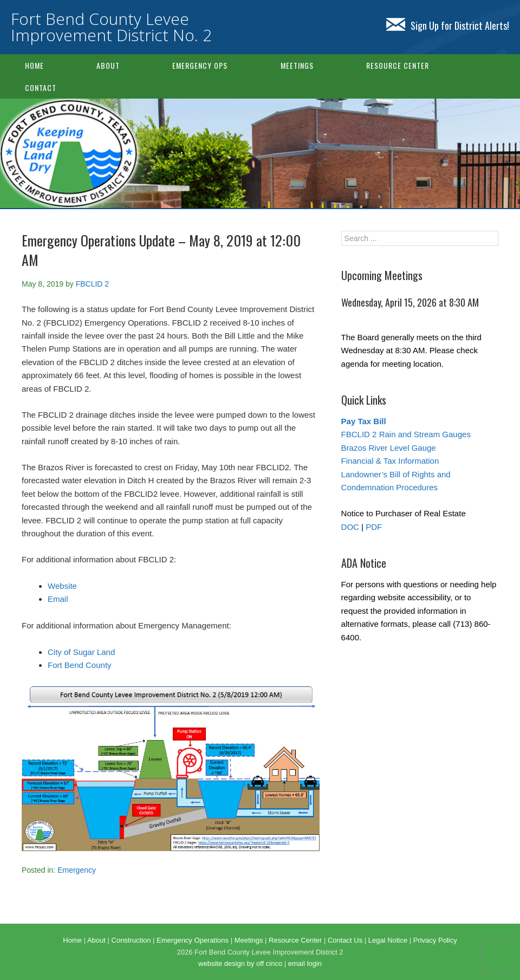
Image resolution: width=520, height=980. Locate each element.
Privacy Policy (435, 940)
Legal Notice (388, 940)
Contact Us (345, 940)
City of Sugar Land (81, 652)
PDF (374, 527)
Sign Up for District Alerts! (448, 25)
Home (34, 65)
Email (58, 599)
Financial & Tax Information (390, 461)
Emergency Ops (200, 65)
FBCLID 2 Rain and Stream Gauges (406, 434)
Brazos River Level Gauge (389, 448)
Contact (41, 87)
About (108, 65)
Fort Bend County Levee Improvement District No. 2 (111, 27)
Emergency (77, 870)
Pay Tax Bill (364, 421)
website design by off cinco (240, 963)
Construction (131, 940)
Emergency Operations (193, 940)
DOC (350, 527)
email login (305, 963)
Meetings (297, 65)
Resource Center (398, 65)
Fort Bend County (80, 665)
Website (62, 586)
